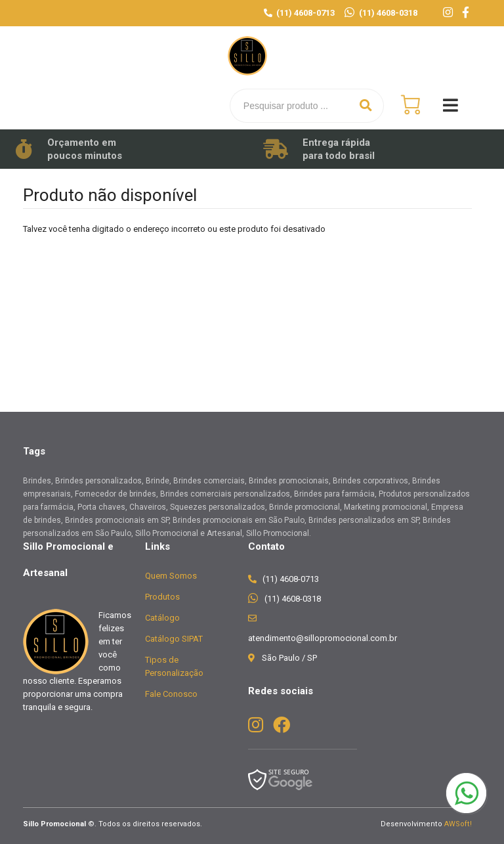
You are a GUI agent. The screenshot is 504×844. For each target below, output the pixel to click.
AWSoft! (458, 824)
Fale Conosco (171, 694)
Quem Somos (171, 576)
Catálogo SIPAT (174, 639)
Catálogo (162, 618)
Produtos (162, 597)
